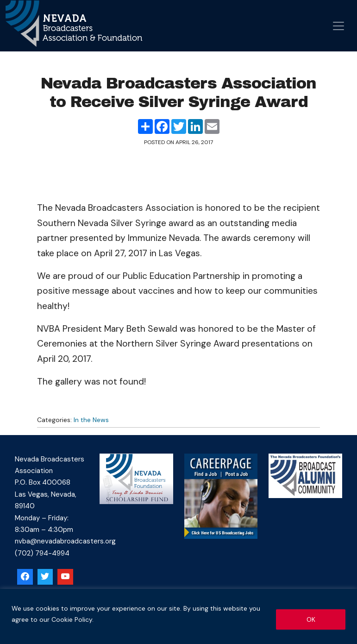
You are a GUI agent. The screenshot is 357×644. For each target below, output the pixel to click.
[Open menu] (338, 26)
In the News (91, 420)
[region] (178, 616)
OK (311, 619)
